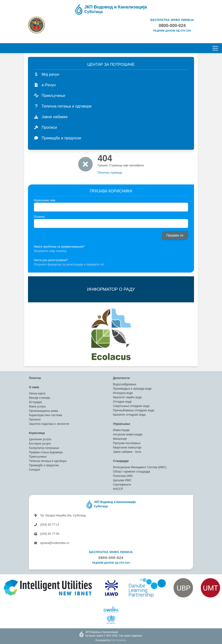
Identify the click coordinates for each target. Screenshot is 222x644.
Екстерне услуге (40, 444)
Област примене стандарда (132, 472)
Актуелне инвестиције (128, 434)
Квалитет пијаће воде (127, 397)
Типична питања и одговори (48, 461)
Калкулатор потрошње (44, 448)
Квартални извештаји (127, 447)
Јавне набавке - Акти (127, 452)
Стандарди (121, 461)
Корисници (37, 433)
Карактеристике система (45, 415)
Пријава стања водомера (46, 452)
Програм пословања (127, 443)
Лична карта (37, 393)
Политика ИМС (123, 476)
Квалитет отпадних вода (129, 415)
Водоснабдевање (125, 384)
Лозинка (39, 217)
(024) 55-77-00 (47, 534)
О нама (34, 387)
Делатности (121, 378)
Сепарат (35, 470)
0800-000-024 (111, 558)
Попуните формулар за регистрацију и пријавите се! (69, 264)
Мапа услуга (37, 407)
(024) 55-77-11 (47, 525)
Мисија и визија (39, 398)
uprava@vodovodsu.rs (52, 543)
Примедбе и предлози (44, 465)
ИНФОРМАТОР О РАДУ (111, 289)
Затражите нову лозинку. (50, 251)
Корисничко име (45, 200)
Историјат (36, 402)
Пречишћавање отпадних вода (134, 410)
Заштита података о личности (49, 424)
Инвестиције (121, 430)
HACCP (118, 489)
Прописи (35, 420)
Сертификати (122, 485)
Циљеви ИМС (122, 480)
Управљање (121, 424)
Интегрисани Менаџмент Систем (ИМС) (140, 467)
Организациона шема (43, 411)
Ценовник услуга (40, 439)
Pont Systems (118, 640)
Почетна (35, 378)
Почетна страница (110, 173)
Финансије (120, 439)
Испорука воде (123, 393)
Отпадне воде (122, 402)
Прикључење (38, 457)
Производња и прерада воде (132, 389)
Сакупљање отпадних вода (131, 406)
